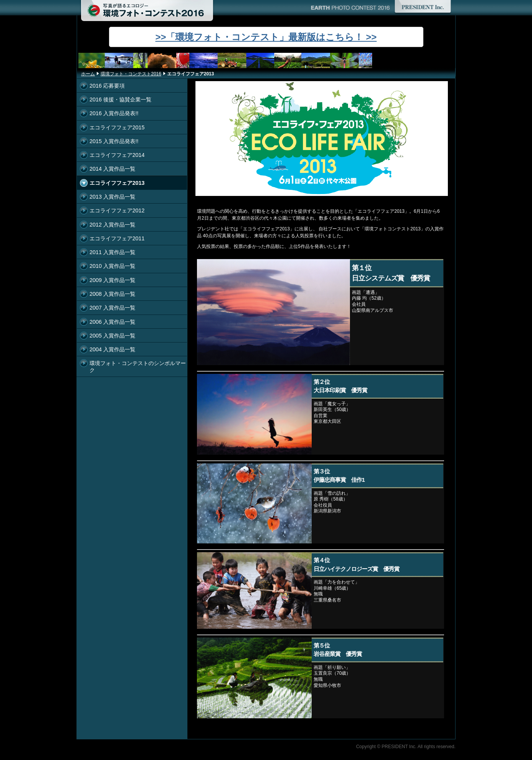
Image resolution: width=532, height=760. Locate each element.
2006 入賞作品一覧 (112, 322)
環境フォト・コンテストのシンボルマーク (138, 366)
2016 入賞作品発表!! (114, 113)
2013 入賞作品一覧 (112, 197)
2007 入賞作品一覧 (112, 308)
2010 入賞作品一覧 (112, 266)
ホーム (88, 74)
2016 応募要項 (107, 86)
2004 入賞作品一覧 (112, 349)
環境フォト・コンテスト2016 (131, 74)
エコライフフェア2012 (117, 210)
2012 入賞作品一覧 (112, 225)
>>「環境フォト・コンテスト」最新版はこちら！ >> (266, 37)
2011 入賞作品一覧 (112, 252)
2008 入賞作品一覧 (112, 294)
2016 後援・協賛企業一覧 (120, 99)
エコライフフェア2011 (117, 238)
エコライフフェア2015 (117, 127)
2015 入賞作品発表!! (114, 141)
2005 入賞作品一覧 (112, 336)
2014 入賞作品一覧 (112, 169)
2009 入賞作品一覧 (112, 280)
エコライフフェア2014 (117, 155)
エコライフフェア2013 (117, 183)
